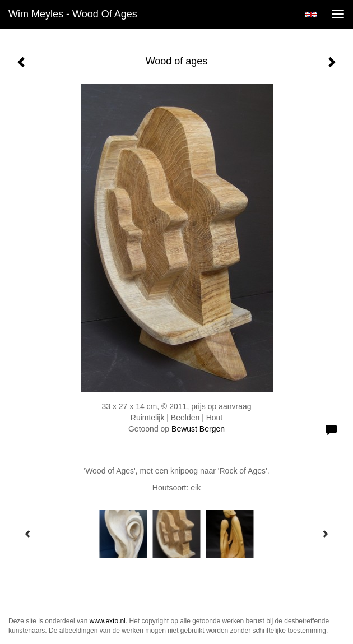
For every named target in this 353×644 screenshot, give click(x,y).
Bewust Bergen (198, 429)
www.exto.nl (108, 621)
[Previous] (28, 534)
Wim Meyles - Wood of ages (73, 14)
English (311, 15)
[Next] (325, 534)
